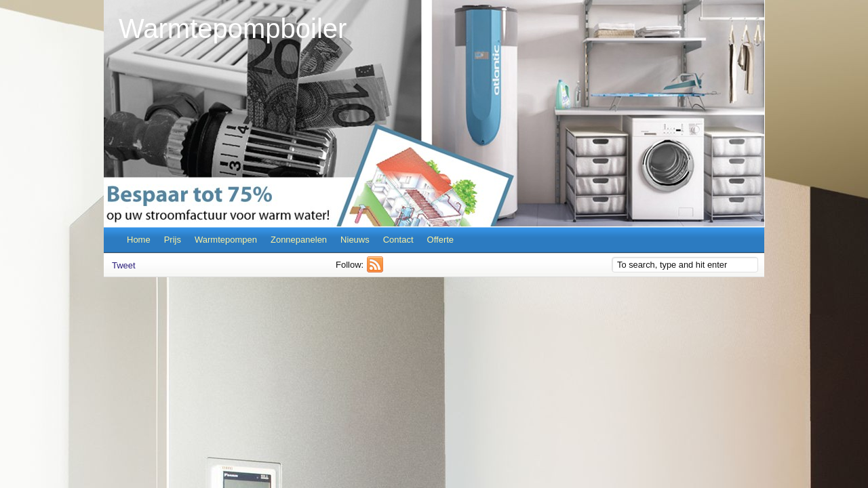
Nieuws (355, 240)
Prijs (173, 240)
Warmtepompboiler (233, 28)
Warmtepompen (226, 240)
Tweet (124, 265)
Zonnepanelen (299, 240)
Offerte (441, 240)
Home (139, 240)
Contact (398, 240)
